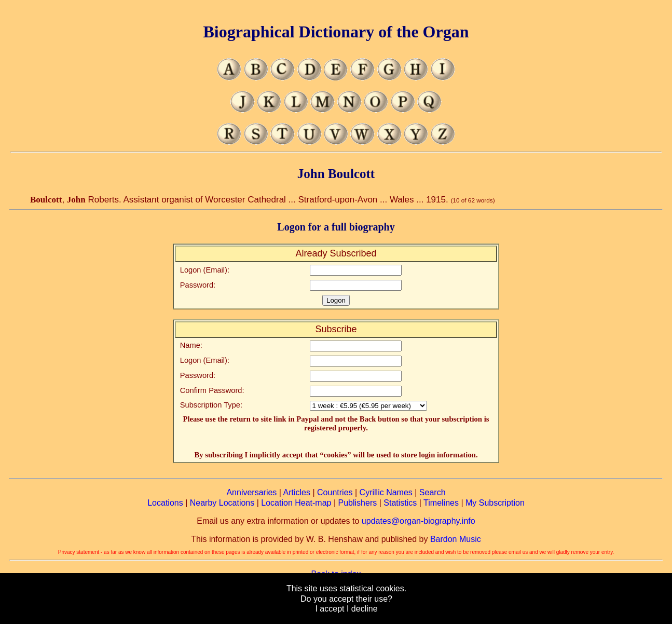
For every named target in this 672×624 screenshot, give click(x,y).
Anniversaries (251, 492)
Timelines (441, 503)
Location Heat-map (296, 503)
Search (433, 492)
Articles (297, 492)
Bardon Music (456, 539)
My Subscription (495, 503)
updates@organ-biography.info (419, 521)
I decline (362, 609)
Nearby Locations (222, 503)
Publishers (358, 503)
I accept (330, 609)
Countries (335, 492)
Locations (165, 503)
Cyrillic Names (386, 492)
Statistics (400, 503)
